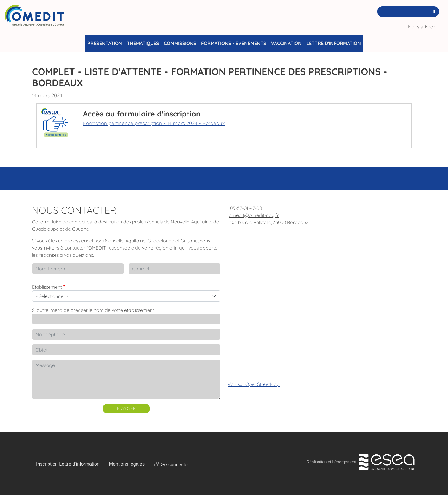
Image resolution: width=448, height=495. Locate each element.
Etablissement (47, 287)
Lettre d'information (334, 43)
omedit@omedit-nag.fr (254, 215)
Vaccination (286, 43)
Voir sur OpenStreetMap (254, 384)
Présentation (105, 43)
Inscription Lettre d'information (68, 464)
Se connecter (175, 465)
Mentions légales (127, 464)
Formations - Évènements (234, 43)
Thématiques (143, 43)
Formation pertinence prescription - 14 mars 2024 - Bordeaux (154, 123)
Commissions (180, 43)
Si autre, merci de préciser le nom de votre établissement (93, 310)
